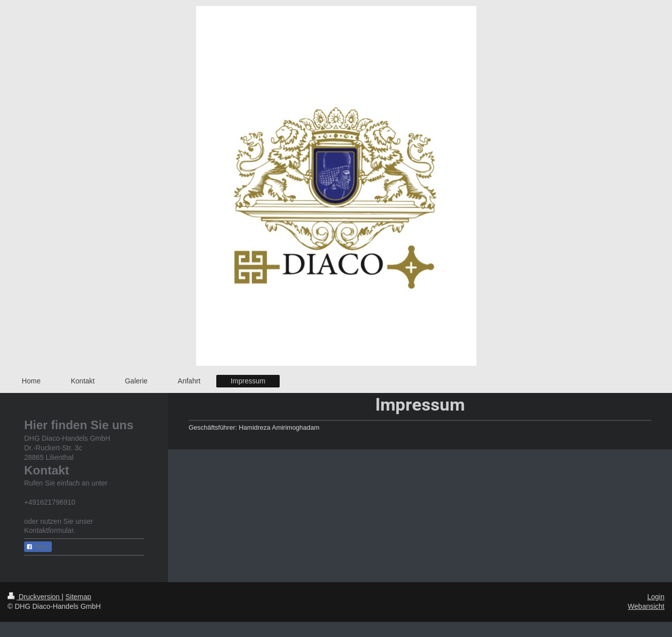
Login (656, 597)
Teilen (38, 547)
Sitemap (78, 597)
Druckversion (34, 597)
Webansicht (646, 606)
